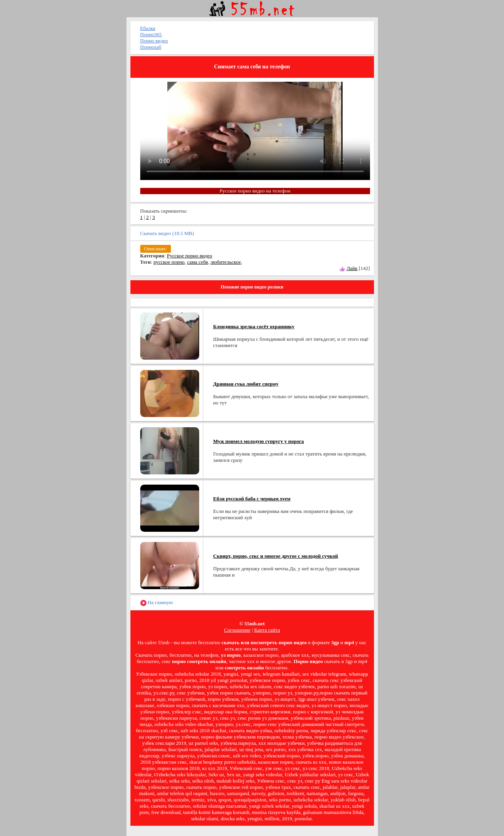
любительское (226, 262)
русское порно (169, 262)
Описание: (156, 249)
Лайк (352, 268)
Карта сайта (267, 630)
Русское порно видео (190, 256)
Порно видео (154, 41)
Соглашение (237, 630)
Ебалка (148, 28)
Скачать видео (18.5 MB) (167, 233)
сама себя (197, 262)
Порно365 (151, 34)
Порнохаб (151, 47)
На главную (157, 603)
